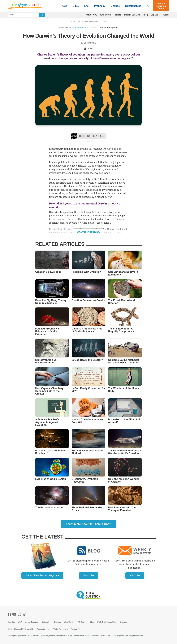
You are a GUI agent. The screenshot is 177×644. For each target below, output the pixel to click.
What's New (92, 15)
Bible (76, 6)
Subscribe (88, 575)
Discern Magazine (132, 15)
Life (86, 6)
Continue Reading (88, 232)
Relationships (133, 6)
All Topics (82, 622)
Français (166, 15)
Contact (57, 622)
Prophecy (100, 6)
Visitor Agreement (60, 629)
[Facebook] (10, 614)
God (65, 6)
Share (88, 49)
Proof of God (101, 21)
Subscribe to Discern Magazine (42, 575)
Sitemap (123, 622)
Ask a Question (32, 622)
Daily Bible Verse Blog (107, 622)
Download (88, 141)
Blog (146, 15)
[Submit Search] (42, 15)
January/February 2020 (80, 28)
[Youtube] (15, 614)
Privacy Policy (77, 629)
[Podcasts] (25, 614)
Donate (118, 15)
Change (115, 6)
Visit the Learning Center (161, 6)
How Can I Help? (15, 622)
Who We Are (106, 15)
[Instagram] (20, 614)
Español (155, 15)
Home (73, 21)
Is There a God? (88, 21)
